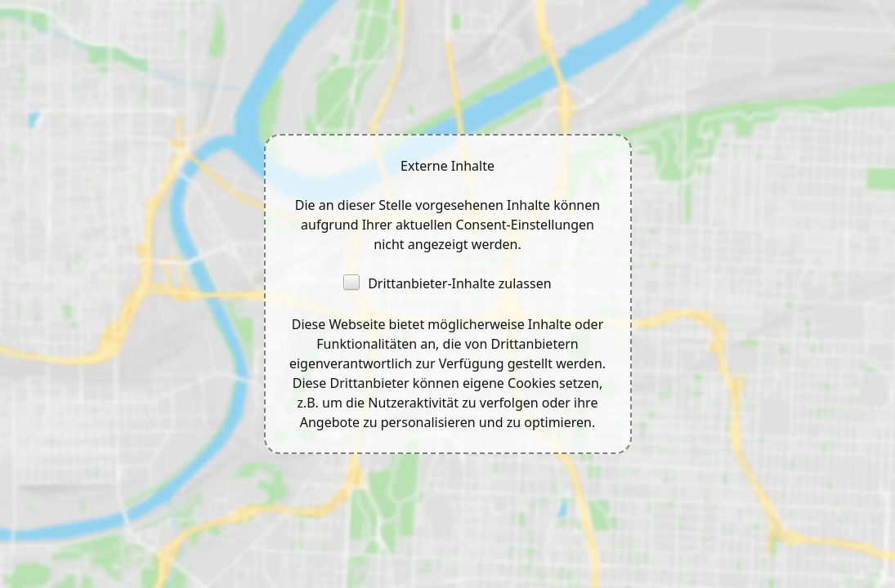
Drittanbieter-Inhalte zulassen (447, 283)
